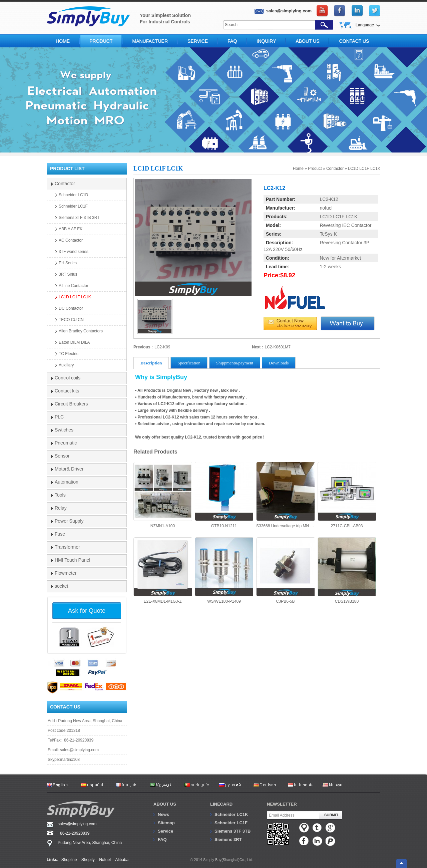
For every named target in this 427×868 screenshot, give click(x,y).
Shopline (69, 860)
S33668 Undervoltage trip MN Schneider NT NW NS (285, 495)
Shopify (88, 860)
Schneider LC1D (73, 195)
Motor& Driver (69, 469)
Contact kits (67, 391)
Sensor (62, 456)
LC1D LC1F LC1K (364, 169)
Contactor (335, 169)
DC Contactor (71, 308)
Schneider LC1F (73, 206)
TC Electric (69, 354)
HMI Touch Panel (72, 560)
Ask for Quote (87, 611)
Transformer (67, 547)
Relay (61, 508)
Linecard (221, 804)
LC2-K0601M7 (278, 347)
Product (101, 41)
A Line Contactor (74, 286)
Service (198, 41)
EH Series (68, 263)
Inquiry (266, 41)
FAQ (232, 41)
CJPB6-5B (285, 570)
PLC (59, 417)
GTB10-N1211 (224, 495)
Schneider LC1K (231, 814)
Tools (60, 495)
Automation (67, 482)
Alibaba (122, 860)
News (163, 814)
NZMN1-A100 (163, 495)
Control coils (68, 378)
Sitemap (166, 823)
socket (61, 586)
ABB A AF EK (71, 229)
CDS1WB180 (347, 570)
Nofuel (105, 860)
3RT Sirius (68, 274)
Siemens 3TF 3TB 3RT (79, 218)
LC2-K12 (329, 199)
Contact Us (354, 41)
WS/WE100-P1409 (224, 570)
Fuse (60, 534)
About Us (307, 41)
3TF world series (74, 252)
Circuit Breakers (71, 404)
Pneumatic (66, 443)
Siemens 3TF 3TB (233, 831)
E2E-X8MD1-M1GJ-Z (163, 570)
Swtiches (64, 430)
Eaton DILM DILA (74, 342)
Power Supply (69, 521)
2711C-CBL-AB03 (347, 495)
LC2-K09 (162, 347)
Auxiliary (66, 365)
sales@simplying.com (79, 750)
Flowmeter (66, 573)
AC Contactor (71, 240)
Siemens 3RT (228, 839)
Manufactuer (150, 41)
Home (63, 41)
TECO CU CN (71, 320)
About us (165, 804)
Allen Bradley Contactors (81, 331)
